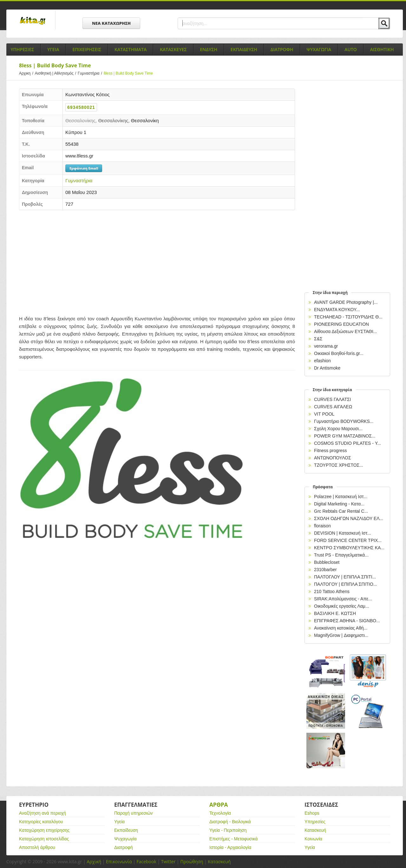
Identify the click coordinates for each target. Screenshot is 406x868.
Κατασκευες (173, 49)
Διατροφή (124, 847)
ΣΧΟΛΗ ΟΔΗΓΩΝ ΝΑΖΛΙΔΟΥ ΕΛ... (349, 518)
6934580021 (81, 107)
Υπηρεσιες (22, 49)
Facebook (146, 861)
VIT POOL (324, 414)
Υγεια (53, 49)
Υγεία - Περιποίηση (228, 830)
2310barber (325, 570)
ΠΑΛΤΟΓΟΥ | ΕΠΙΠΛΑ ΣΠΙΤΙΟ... (346, 584)
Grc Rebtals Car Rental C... (341, 511)
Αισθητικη (382, 49)
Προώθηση (192, 861)
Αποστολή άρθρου (37, 847)
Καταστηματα (131, 49)
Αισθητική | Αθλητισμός (56, 73)
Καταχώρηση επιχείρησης (44, 830)
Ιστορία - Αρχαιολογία (230, 847)
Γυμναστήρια (91, 73)
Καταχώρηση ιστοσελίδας (44, 839)
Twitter (168, 861)
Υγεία (119, 822)
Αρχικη (27, 73)
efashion (322, 361)
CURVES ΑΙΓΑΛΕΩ (333, 407)
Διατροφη (282, 49)
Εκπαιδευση (244, 49)
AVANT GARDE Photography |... (346, 302)
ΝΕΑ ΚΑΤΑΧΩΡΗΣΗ (111, 23)
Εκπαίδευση (126, 830)
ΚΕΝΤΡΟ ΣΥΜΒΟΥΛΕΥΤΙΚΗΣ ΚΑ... (349, 548)
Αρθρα (219, 805)
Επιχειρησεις (87, 49)
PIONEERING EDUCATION (341, 324)
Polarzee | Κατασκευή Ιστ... (341, 497)
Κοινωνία (313, 839)
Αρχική (94, 861)
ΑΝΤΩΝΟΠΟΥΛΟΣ (333, 458)
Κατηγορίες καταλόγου (41, 822)
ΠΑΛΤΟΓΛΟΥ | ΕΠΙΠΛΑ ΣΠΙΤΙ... (345, 577)
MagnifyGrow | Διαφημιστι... (341, 635)
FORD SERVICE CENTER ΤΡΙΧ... (348, 540)
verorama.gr (326, 346)
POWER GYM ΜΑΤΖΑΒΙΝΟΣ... (345, 436)
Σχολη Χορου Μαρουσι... (338, 429)
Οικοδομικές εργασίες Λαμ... (342, 606)
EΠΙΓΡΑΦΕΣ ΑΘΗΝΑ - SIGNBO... (347, 621)
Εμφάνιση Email (84, 168)
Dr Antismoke (327, 368)
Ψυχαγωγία (125, 839)
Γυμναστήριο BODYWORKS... (344, 421)
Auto (351, 49)
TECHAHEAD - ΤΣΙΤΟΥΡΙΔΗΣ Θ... (348, 317)
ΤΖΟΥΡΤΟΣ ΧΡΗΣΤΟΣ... (339, 465)
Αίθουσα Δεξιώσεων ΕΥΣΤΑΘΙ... (345, 331)
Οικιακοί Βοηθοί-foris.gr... (339, 353)
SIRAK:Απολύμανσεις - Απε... (343, 599)
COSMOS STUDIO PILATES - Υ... (347, 443)
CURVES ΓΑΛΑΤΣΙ (333, 399)
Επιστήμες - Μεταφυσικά (233, 839)
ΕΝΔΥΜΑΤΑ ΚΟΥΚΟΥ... (337, 310)
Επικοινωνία (119, 861)
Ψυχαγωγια (319, 49)
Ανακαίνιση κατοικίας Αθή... (341, 628)
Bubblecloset (327, 562)
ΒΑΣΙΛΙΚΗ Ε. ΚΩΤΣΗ (335, 613)
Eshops (312, 813)
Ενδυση (209, 49)
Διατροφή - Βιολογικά (230, 822)
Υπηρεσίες (315, 822)
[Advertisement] (157, 261)
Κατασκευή (315, 830)
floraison (322, 526)
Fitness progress (330, 451)
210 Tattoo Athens (332, 591)
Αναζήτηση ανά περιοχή (43, 813)
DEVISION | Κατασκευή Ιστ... (343, 533)
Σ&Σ (318, 339)
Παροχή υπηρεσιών (134, 813)
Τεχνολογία (220, 813)
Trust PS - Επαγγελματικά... (341, 555)
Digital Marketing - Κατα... (339, 504)
